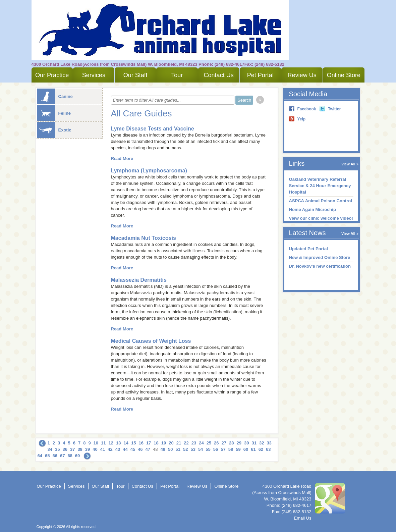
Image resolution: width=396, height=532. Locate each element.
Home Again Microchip (313, 209)
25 (209, 443)
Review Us (302, 75)
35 (57, 449)
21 (179, 443)
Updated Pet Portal (308, 249)
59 (238, 449)
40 (95, 449)
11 (103, 443)
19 (164, 443)
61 (253, 449)
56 (216, 449)
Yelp (302, 119)
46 (140, 449)
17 (149, 443)
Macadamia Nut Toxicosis (144, 238)
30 (246, 443)
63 (268, 449)
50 (170, 449)
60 (246, 449)
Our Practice (52, 75)
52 (185, 449)
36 (65, 449)
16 (141, 443)
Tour (177, 75)
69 (77, 456)
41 (103, 449)
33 (269, 443)
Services (94, 75)
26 (216, 443)
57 (223, 449)
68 (70, 456)
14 (126, 443)
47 (148, 449)
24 (201, 443)
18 (156, 443)
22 (186, 443)
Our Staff (135, 75)
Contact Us (219, 75)
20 (171, 443)
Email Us (302, 518)
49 (163, 449)
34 (50, 449)
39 (88, 449)
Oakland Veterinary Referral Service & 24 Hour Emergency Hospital (320, 186)
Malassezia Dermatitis (139, 280)
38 (80, 449)
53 (193, 449)
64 (40, 456)
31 (254, 443)
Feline (54, 113)
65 (47, 456)
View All (348, 164)
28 (231, 443)
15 (133, 443)
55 (208, 449)
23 (194, 443)
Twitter (334, 109)
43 (118, 449)
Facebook (307, 109)
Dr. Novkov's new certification (320, 266)
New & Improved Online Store (320, 257)
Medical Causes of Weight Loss (151, 341)
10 (96, 443)
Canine (55, 96)
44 (125, 449)
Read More (122, 158)
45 (133, 449)
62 (261, 449)
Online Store (344, 75)
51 (178, 449)
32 (262, 443)
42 (110, 449)
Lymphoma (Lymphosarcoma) (149, 171)
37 (72, 449)
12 (111, 443)
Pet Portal (260, 75)
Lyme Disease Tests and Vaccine (153, 129)
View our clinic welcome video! (321, 218)
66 (55, 456)
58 (231, 449)
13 (118, 443)
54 (201, 449)
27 (224, 443)
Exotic (54, 130)
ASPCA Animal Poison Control (321, 201)
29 (239, 443)
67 (62, 456)
